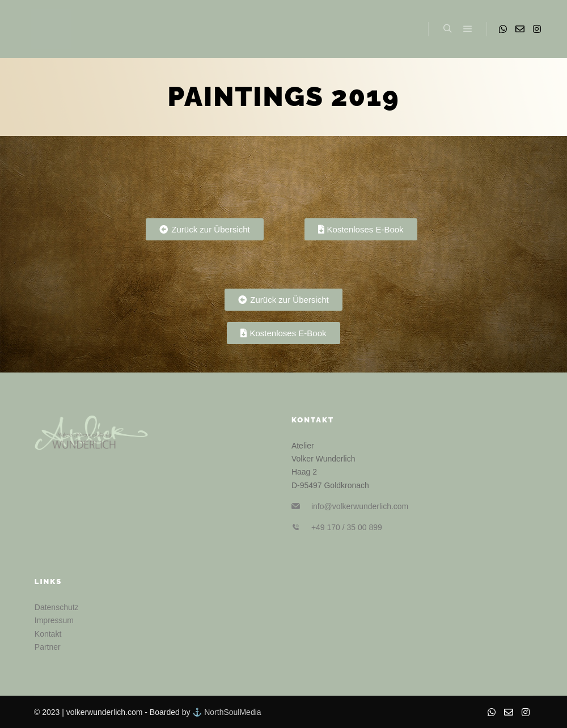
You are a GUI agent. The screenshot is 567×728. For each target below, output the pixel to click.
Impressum (54, 620)
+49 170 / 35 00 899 (347, 527)
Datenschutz (57, 607)
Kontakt (48, 634)
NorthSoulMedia (232, 712)
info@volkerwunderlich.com (360, 506)
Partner (48, 647)
